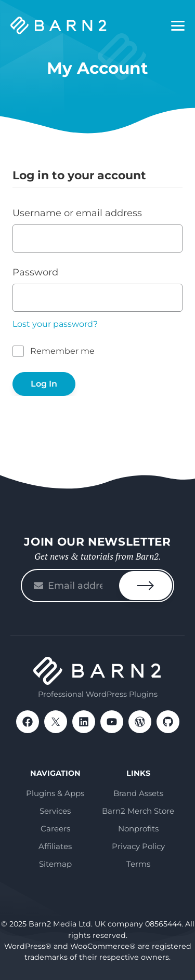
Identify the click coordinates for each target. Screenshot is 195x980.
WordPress (140, 722)
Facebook (28, 722)
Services (55, 811)
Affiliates (55, 846)
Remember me (62, 351)
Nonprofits (138, 829)
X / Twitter (56, 722)
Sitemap (55, 864)
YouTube (112, 722)
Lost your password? (55, 324)
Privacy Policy (138, 846)
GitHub (168, 722)
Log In (44, 384)
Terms (138, 864)
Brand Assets (138, 793)
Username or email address (77, 213)
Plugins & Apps (55, 793)
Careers (55, 829)
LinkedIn (84, 722)
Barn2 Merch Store (138, 811)
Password (35, 272)
